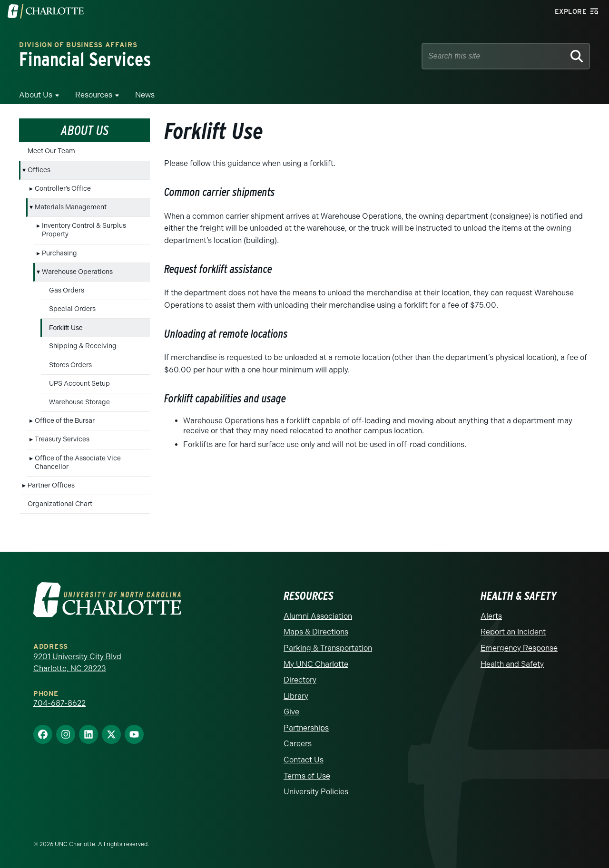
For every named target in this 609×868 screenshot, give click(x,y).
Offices (39, 170)
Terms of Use (307, 776)
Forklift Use (66, 328)
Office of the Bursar (65, 421)
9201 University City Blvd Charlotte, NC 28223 (77, 663)
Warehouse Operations (77, 272)
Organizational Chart (60, 504)
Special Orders (72, 309)
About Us (36, 95)
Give (291, 712)
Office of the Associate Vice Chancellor (78, 463)
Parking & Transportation (328, 648)
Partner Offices (51, 485)
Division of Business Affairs (78, 45)
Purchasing (59, 253)
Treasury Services (62, 439)
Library (296, 696)
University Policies (316, 792)
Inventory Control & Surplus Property (84, 230)
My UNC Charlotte (316, 664)
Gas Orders (67, 290)
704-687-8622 (59, 703)
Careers (298, 744)
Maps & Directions (316, 632)
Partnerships (306, 728)
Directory (300, 680)
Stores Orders (70, 365)
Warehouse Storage (79, 402)
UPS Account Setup (79, 384)
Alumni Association (318, 616)
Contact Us (304, 760)
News (145, 95)
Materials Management (71, 207)
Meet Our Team (51, 151)
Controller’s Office (63, 189)
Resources (94, 95)
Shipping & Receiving (83, 346)
